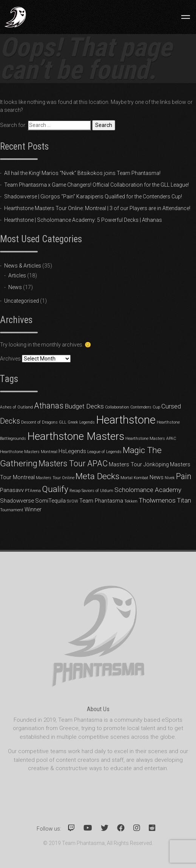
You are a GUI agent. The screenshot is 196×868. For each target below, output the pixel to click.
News (15, 287)
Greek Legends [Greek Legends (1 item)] (81, 422)
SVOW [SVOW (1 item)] (73, 501)
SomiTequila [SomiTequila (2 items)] (50, 501)
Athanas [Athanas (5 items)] (49, 406)
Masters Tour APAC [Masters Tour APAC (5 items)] (73, 463)
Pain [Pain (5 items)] (184, 476)
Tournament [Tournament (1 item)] (12, 510)
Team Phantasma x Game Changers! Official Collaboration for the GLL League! (96, 185)
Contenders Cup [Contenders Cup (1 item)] (145, 407)
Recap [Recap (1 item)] (75, 491)
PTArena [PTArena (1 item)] (33, 491)
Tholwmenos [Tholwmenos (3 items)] (157, 500)
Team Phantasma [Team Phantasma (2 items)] (101, 501)
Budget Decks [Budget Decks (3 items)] (84, 406)
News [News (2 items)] (157, 477)
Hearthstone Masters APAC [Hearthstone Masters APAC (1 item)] (151, 439)
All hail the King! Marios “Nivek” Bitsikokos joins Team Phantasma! (82, 173)
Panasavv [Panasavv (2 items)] (12, 490)
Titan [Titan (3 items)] (184, 500)
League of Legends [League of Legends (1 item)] (104, 452)
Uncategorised (22, 301)
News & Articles (23, 266)
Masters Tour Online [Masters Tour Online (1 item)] (55, 478)
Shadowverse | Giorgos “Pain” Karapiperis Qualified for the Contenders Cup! (93, 196)
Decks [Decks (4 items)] (10, 421)
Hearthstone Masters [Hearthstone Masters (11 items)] (76, 436)
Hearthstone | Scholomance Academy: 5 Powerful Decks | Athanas (83, 220)
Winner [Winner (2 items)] (33, 509)
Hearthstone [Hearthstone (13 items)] (126, 420)
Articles (17, 275)
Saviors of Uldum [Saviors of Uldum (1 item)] (97, 491)
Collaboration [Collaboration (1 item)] (117, 407)
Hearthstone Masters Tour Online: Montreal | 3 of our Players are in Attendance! (97, 208)
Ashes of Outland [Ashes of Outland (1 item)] (16, 407)
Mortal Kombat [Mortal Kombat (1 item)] (134, 478)
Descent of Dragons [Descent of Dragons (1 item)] (39, 422)
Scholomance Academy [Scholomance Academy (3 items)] (148, 490)
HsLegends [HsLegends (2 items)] (72, 451)
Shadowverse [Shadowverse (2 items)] (17, 501)
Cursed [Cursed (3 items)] (171, 406)
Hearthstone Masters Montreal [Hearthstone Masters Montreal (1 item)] (29, 452)
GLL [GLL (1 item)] (63, 422)
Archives (10, 359)
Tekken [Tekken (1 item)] (131, 501)
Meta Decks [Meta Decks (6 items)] (97, 476)
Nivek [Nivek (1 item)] (170, 478)
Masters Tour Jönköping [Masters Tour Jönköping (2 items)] (139, 464)
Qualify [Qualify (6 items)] (55, 489)
